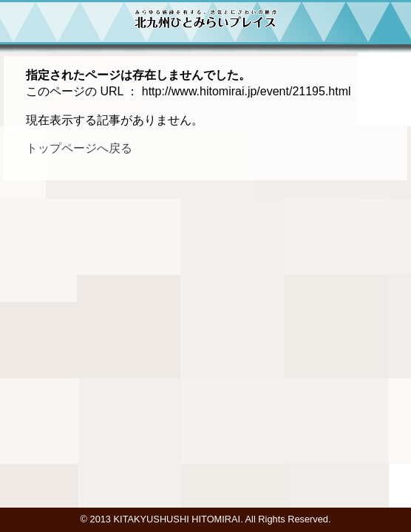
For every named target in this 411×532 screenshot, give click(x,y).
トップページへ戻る (79, 148)
